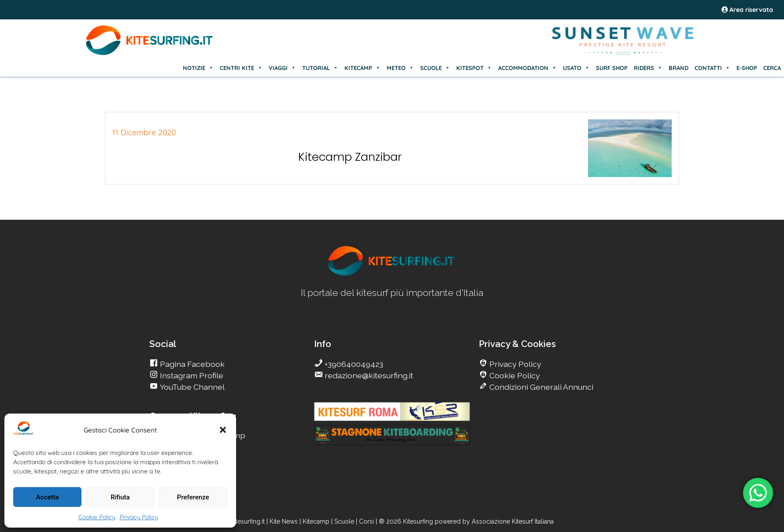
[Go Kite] (150, 54)
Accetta (48, 497)
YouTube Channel (191, 387)
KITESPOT (474, 68)
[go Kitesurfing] (392, 274)
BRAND (679, 68)
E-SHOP (747, 68)
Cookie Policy (97, 517)
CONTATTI (712, 68)
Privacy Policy (139, 517)
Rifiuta (120, 497)
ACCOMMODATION (527, 68)
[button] (223, 430)
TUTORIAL (320, 68)
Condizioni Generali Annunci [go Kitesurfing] (540, 387)
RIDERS (648, 68)
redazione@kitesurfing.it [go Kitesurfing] (368, 375)
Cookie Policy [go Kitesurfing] (514, 375)
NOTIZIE (198, 68)
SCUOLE (435, 68)
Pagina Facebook (191, 364)
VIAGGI (282, 68)
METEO (400, 68)
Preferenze (193, 497)
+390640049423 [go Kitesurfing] (353, 364)
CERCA (772, 68)
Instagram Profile (191, 375)
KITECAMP (362, 68)
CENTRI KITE (241, 68)
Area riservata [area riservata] (747, 10)
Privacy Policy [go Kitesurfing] (514, 364)
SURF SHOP (612, 68)
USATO (576, 68)
